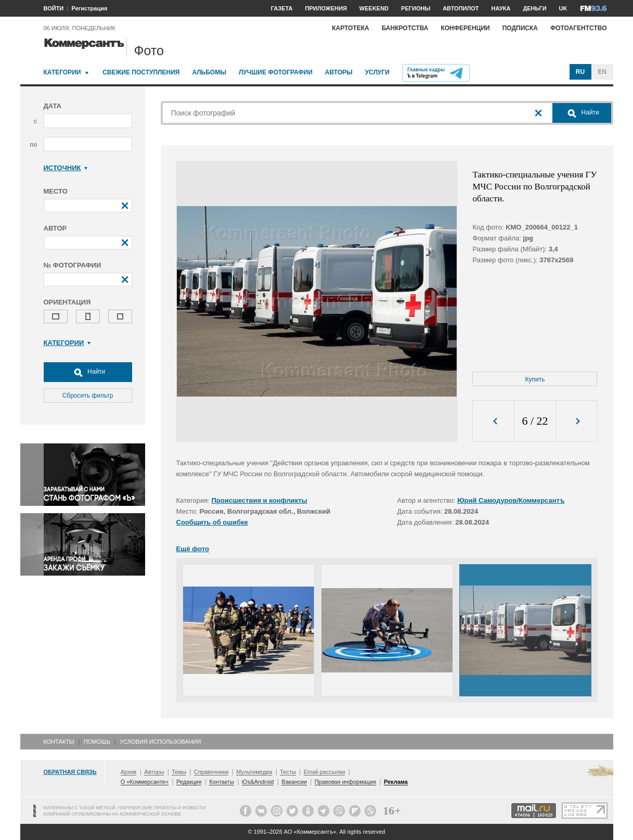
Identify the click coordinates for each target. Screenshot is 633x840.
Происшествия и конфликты (260, 500)
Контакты (59, 742)
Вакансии (294, 782)
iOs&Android (258, 782)
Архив (129, 772)
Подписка (520, 28)
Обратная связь (70, 772)
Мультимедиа (254, 772)
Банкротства (405, 28)
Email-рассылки (325, 772)
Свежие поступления (141, 72)
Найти (88, 372)
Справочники (211, 772)
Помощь (97, 742)
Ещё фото (193, 549)
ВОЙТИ (54, 8)
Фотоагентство (579, 28)
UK (563, 8)
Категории (62, 72)
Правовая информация (345, 782)
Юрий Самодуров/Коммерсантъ (511, 500)
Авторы (339, 72)
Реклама (396, 782)
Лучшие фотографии (276, 72)
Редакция (189, 782)
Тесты (288, 772)
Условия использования (160, 742)
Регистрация (90, 8)
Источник (66, 168)
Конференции (465, 28)
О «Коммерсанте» (145, 782)
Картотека (351, 28)
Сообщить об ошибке (212, 522)
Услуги (377, 72)
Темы (179, 772)
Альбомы (209, 72)
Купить (535, 379)
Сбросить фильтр (88, 396)
